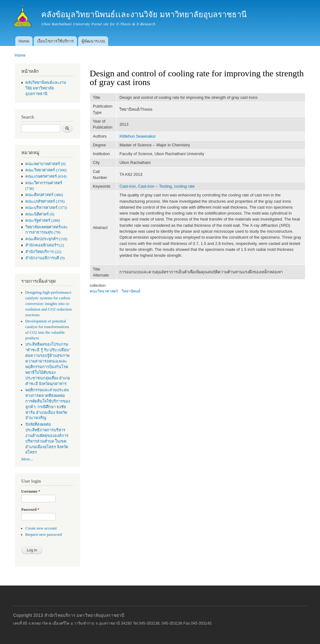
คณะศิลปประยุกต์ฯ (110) (46, 239)
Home (24, 41)
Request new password (44, 535)
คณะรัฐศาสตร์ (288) (43, 221)
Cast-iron (127, 186)
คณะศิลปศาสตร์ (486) (44, 195)
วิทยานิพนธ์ (131, 291)
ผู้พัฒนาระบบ (93, 41)
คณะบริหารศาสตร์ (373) (46, 208)
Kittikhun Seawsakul (137, 136)
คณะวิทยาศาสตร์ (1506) (46, 170)
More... (27, 459)
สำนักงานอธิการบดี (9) (45, 258)
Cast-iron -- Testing (155, 186)
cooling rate (184, 186)
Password (30, 510)
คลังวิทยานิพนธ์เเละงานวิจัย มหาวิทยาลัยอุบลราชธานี (46, 88)
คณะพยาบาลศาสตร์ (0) (45, 164)
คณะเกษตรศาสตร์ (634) (46, 176)
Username (31, 491)
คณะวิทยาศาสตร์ (104, 291)
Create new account (41, 528)
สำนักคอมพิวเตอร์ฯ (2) (45, 245)
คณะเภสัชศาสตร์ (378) (45, 201)
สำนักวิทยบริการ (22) (43, 252)
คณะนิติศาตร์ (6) (40, 214)
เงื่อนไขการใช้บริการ (55, 41)
